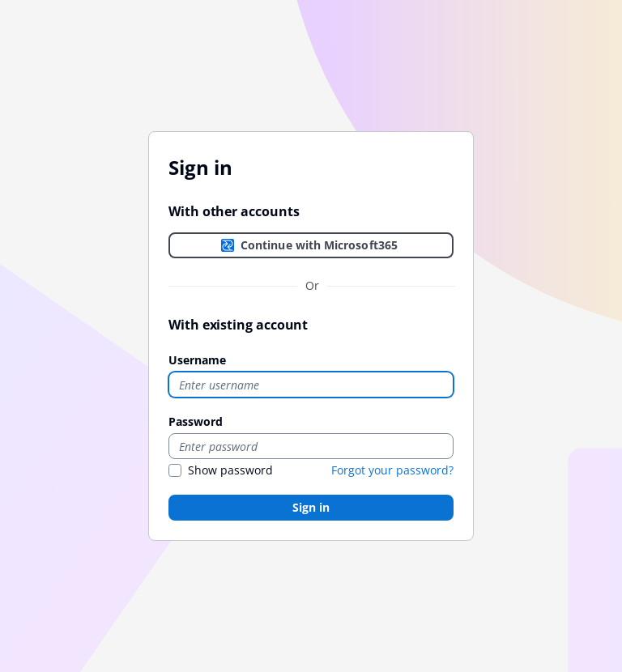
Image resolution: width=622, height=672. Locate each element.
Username (197, 360)
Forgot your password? (392, 470)
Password (196, 421)
